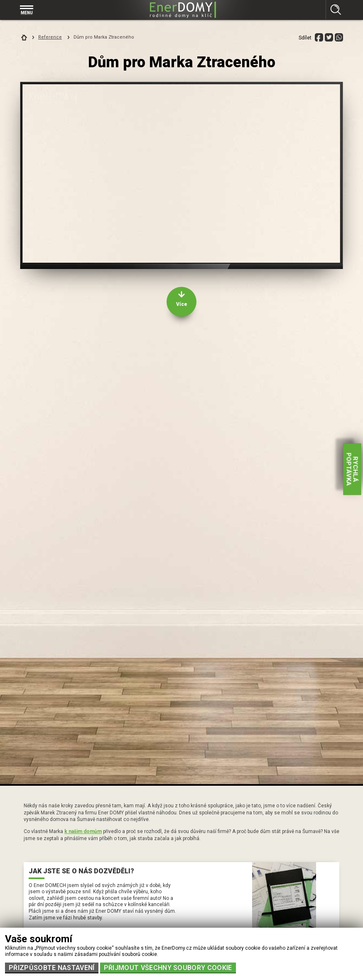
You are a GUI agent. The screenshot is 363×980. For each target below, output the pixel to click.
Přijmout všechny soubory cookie (168, 968)
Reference (50, 37)
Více (182, 304)
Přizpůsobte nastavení (52, 968)
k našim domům (83, 831)
